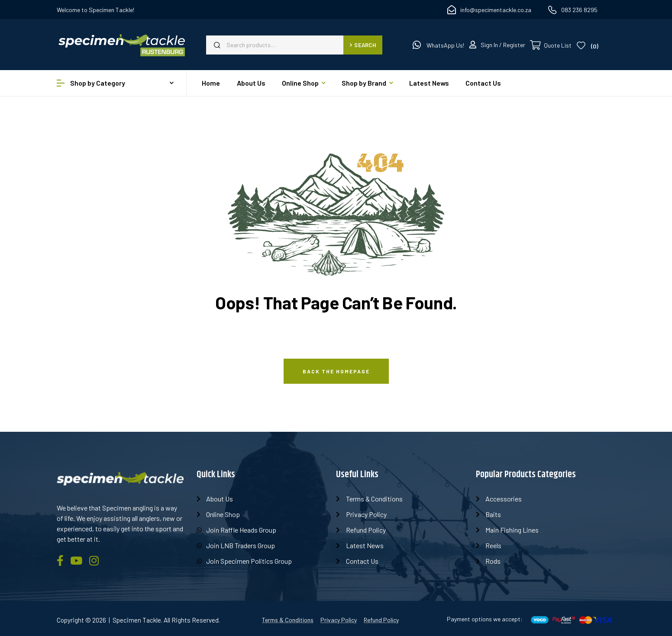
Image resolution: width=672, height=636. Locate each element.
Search (363, 45)
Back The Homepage (336, 371)
